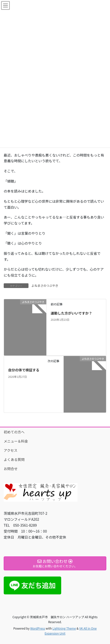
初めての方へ (14, 432)
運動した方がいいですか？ (71, 313)
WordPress (38, 628)
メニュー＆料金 (16, 441)
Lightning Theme (64, 628)
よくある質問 (14, 459)
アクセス (11, 450)
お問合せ (11, 469)
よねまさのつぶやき (45, 285)
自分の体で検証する (24, 370)
